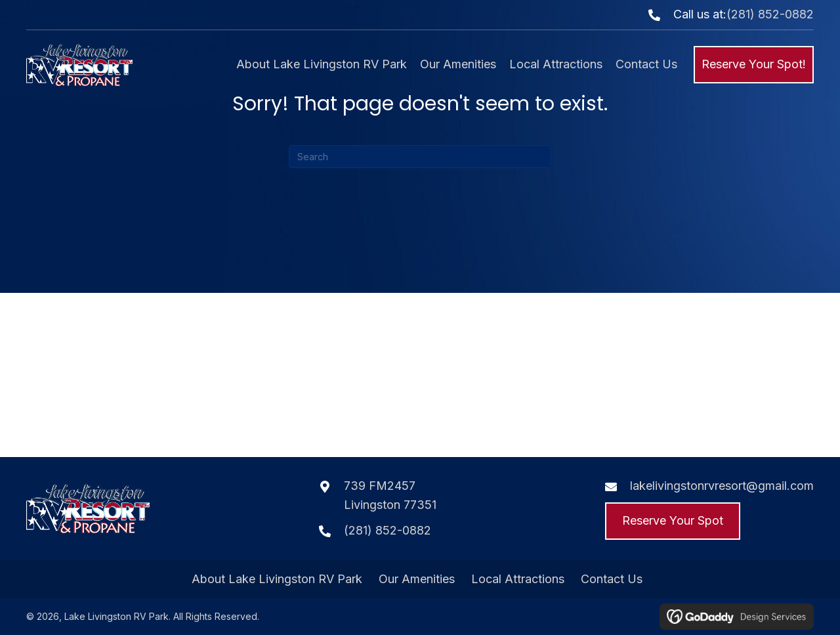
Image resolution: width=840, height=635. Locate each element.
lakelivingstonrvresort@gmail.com (722, 486)
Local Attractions (518, 579)
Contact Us (612, 579)
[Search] (420, 157)
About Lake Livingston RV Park (277, 579)
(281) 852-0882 (770, 14)
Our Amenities (417, 579)
